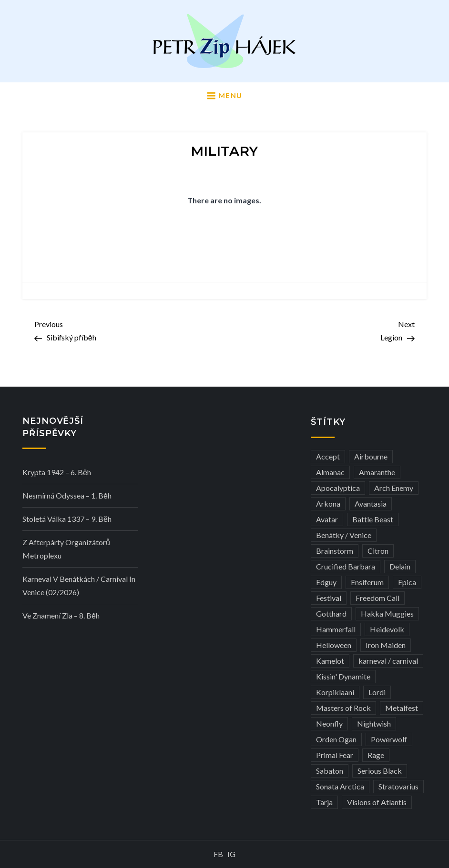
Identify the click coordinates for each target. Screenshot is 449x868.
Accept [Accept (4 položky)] (328, 456)
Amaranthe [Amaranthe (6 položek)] (377, 472)
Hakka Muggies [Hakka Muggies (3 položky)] (387, 614)
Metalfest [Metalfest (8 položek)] (402, 708)
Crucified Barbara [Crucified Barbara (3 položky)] (346, 566)
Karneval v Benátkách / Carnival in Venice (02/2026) (79, 585)
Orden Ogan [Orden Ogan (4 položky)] (336, 739)
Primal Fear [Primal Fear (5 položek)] (335, 755)
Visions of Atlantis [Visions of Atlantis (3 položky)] (377, 802)
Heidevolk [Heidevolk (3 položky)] (387, 629)
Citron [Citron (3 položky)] (378, 551)
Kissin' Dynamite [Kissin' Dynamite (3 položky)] (343, 676)
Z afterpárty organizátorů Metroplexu (66, 549)
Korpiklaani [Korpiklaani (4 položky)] (335, 692)
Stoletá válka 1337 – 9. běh (67, 519)
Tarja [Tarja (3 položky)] (324, 802)
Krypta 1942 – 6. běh (57, 472)
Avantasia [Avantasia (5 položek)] (371, 504)
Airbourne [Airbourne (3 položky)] (371, 456)
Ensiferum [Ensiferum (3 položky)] (367, 582)
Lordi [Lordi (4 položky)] (377, 692)
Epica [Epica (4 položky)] (407, 582)
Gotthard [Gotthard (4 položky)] (331, 614)
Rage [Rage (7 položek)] (376, 755)
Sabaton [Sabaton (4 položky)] (330, 771)
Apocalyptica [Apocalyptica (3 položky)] (338, 488)
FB (218, 854)
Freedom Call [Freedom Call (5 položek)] (378, 598)
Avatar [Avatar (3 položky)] (327, 519)
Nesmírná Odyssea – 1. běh (67, 495)
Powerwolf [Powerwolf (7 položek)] (389, 739)
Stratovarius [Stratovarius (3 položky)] (398, 786)
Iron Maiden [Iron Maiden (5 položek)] (386, 645)
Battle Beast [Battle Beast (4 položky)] (373, 519)
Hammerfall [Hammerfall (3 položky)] (336, 629)
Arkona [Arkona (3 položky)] (328, 504)
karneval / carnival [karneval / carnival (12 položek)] (388, 661)
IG (231, 854)
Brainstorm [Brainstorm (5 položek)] (335, 551)
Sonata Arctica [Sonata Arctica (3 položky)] (340, 786)
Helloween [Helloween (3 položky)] (334, 645)
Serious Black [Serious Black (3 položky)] (380, 771)
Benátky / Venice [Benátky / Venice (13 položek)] (344, 535)
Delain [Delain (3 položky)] (400, 566)
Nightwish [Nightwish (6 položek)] (374, 723)
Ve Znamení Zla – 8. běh (61, 615)
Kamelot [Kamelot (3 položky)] (330, 661)
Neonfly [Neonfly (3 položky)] (329, 723)
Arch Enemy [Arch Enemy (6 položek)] (394, 488)
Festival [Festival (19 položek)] (329, 598)
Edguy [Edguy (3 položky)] (326, 582)
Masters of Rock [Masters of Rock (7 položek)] (343, 708)
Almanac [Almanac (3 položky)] (330, 472)
